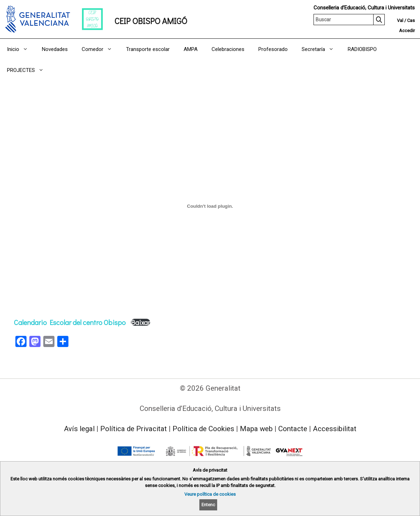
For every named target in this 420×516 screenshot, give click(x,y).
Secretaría (321, 49)
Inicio (21, 49)
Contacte (293, 429)
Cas (411, 20)
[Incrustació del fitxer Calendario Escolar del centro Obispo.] (210, 206)
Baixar (141, 322)
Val (400, 20)
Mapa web (256, 429)
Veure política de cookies (210, 494)
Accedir (407, 31)
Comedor (100, 49)
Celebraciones (228, 49)
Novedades (55, 49)
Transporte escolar (148, 49)
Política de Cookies (203, 429)
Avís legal (79, 429)
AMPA (191, 49)
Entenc (208, 505)
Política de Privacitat (134, 429)
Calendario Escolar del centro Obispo (70, 322)
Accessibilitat (335, 429)
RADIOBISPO (362, 49)
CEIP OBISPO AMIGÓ (151, 21)
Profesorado (273, 49)
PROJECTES (29, 70)
